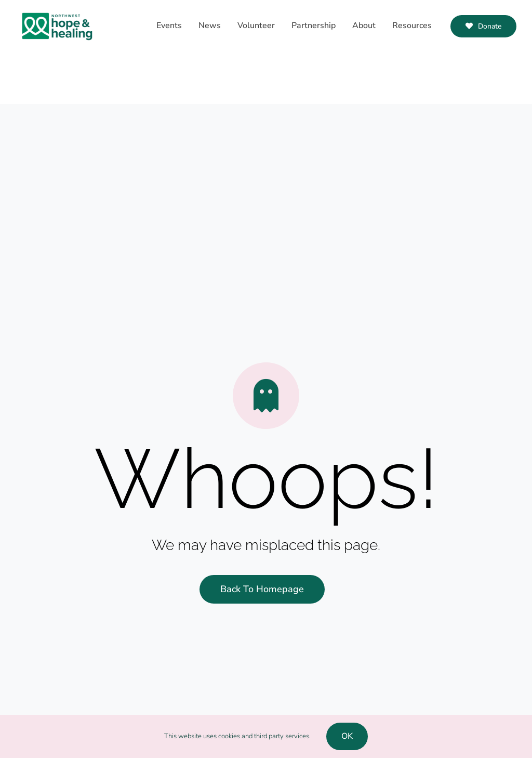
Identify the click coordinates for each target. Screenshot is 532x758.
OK (347, 736)
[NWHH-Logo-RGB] (57, 10)
